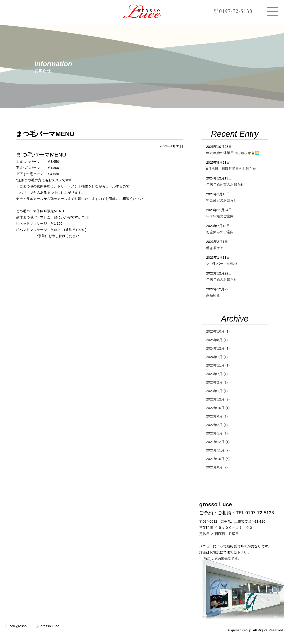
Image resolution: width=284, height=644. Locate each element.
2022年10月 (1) (218, 408)
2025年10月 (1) (218, 331)
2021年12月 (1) (218, 442)
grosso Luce (142, 11)
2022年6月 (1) (217, 416)
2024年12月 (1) (218, 348)
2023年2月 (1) (217, 382)
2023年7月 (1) (217, 374)
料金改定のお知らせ (222, 200)
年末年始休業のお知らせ (225, 184)
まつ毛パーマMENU (221, 264)
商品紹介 (213, 295)
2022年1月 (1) (217, 433)
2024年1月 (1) (217, 357)
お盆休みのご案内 (220, 232)
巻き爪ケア (215, 248)
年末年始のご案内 (220, 216)
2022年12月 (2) (218, 399)
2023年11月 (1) (218, 365)
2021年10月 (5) (218, 459)
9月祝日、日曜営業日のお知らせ (231, 169)
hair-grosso (18, 626)
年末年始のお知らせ (222, 279)
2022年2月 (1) (217, 425)
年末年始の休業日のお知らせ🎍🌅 (233, 153)
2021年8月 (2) (217, 467)
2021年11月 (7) (218, 450)
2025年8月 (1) (217, 340)
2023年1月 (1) (217, 391)
